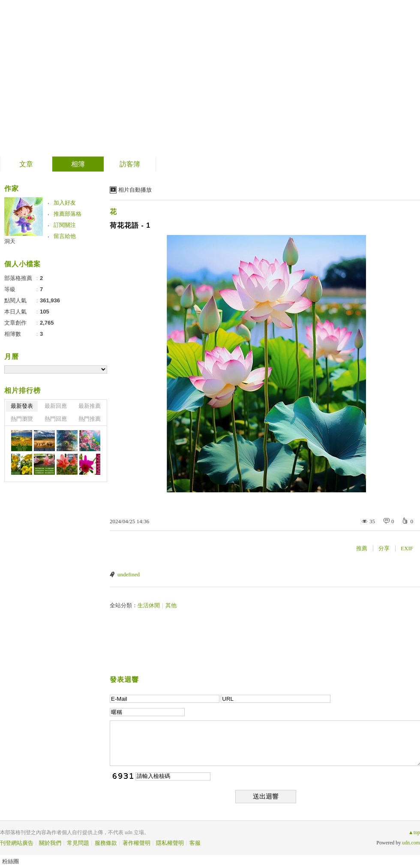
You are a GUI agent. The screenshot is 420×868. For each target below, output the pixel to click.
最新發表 (22, 406)
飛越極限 (42, 75)
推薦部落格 (67, 214)
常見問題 (78, 843)
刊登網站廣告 (17, 843)
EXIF (407, 548)
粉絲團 (10, 861)
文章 (26, 164)
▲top (414, 832)
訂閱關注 (65, 225)
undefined (129, 574)
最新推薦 (90, 406)
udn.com (411, 843)
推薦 (362, 548)
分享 (384, 548)
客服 (195, 843)
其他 (171, 605)
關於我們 (50, 843)
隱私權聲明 (170, 843)
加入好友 (65, 203)
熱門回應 (56, 419)
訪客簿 (130, 164)
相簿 (78, 164)
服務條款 (106, 843)
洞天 (10, 241)
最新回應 (56, 406)
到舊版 (95, 79)
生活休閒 (149, 605)
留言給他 (65, 236)
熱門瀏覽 (22, 419)
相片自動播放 (135, 190)
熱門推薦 (90, 419)
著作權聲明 (136, 843)
